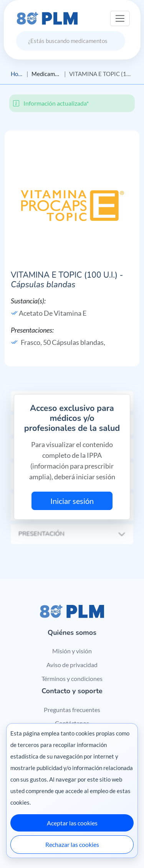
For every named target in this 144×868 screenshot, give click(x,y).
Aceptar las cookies (72, 823)
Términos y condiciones (72, 678)
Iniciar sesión (72, 501)
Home (17, 74)
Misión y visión (72, 651)
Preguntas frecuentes (72, 710)
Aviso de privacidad (72, 665)
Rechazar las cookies (72, 844)
